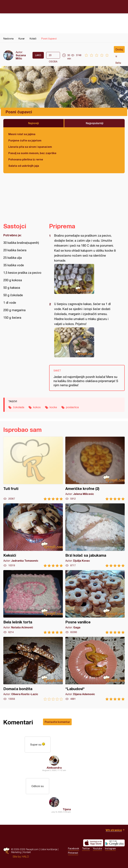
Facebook (73, 849)
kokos (37, 407)
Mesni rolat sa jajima (22, 134)
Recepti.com (64, 6)
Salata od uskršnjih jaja (24, 166)
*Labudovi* (95, 669)
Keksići (33, 535)
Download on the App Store (93, 843)
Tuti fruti (33, 469)
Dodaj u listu (119, 50)
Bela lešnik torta (33, 602)
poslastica (72, 407)
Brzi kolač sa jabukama (95, 535)
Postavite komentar (57, 722)
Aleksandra (54, 768)
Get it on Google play (115, 843)
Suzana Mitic (21, 57)
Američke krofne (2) (95, 469)
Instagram (110, 849)
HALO (25, 857)
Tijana (67, 809)
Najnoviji (33, 123)
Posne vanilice (95, 602)
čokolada (19, 407)
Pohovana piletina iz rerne (26, 159)
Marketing (16, 852)
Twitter (86, 849)
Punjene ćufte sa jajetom (25, 140)
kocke (53, 407)
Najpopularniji (95, 123)
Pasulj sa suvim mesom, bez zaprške (32, 153)
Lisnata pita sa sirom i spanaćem (30, 147)
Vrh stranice (114, 830)
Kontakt (27, 852)
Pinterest (73, 853)
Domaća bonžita (33, 669)
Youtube (97, 849)
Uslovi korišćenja (49, 849)
